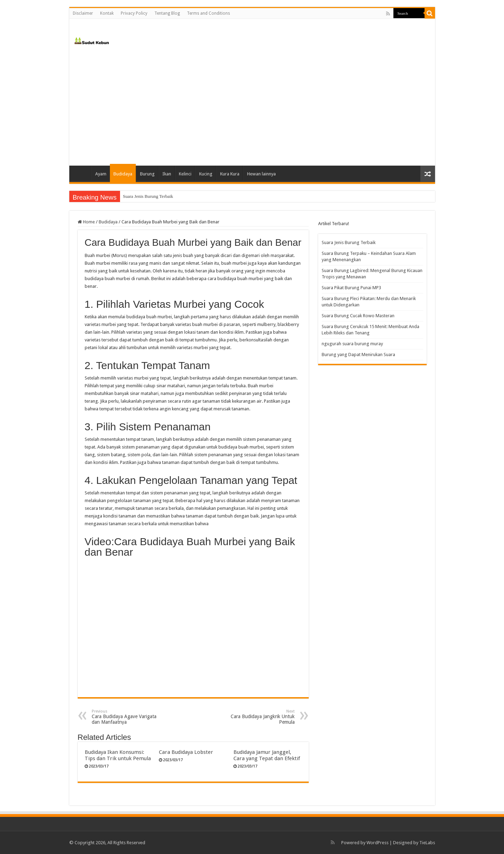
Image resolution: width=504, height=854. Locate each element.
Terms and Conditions (208, 13)
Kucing (206, 174)
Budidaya (123, 174)
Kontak (107, 13)
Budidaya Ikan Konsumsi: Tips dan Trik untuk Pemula (118, 755)
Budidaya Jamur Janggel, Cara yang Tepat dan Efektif (267, 755)
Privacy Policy (134, 13)
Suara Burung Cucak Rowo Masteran (358, 316)
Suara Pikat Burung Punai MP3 (351, 288)
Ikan (167, 174)
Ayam (101, 174)
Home (82, 173)
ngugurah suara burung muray (352, 344)
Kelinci (185, 174)
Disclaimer (83, 13)
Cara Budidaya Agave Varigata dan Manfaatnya (128, 717)
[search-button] (430, 13)
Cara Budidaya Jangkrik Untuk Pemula (259, 717)
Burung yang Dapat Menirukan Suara (358, 355)
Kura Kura (230, 174)
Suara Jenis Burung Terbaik (148, 196)
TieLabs (427, 843)
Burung (147, 174)
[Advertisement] (252, 106)
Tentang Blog (167, 13)
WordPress (377, 843)
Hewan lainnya (261, 174)
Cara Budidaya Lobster (186, 752)
